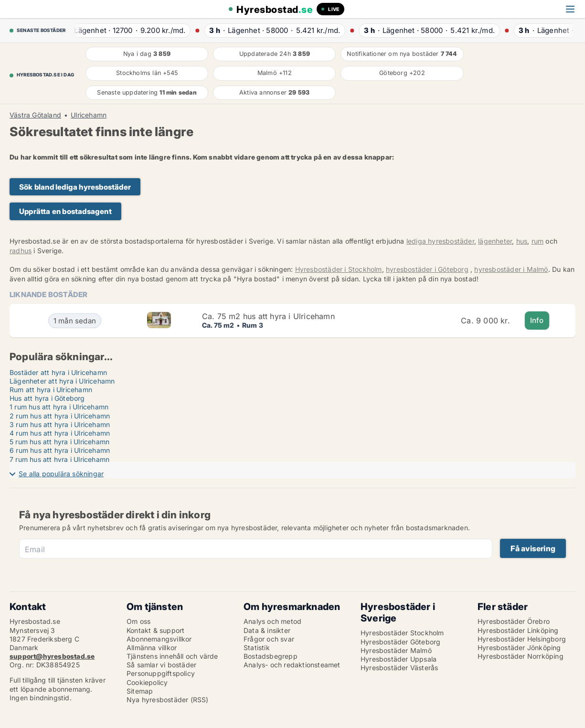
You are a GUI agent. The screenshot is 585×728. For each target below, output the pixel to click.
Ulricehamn (89, 115)
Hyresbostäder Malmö (396, 650)
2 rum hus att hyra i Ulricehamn (60, 416)
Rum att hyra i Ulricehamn (51, 390)
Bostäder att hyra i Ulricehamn (58, 372)
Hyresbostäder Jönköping (519, 648)
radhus (21, 251)
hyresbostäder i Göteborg (427, 269)
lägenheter (495, 241)
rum (538, 241)
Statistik (257, 648)
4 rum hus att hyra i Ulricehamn (60, 433)
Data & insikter (267, 630)
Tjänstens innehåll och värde (172, 656)
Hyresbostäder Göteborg (400, 642)
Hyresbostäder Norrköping (521, 656)
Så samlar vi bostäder (161, 665)
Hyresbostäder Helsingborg (522, 639)
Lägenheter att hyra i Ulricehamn (62, 381)
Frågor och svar (269, 639)
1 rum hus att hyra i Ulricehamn (59, 407)
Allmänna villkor (152, 648)
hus (522, 241)
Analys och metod (272, 621)
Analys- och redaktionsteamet (292, 665)
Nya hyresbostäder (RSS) (168, 700)
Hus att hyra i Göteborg (47, 398)
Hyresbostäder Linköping (518, 630)
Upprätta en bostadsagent (65, 211)
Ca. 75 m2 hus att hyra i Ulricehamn (268, 316)
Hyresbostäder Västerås (399, 668)
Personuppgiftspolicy (161, 673)
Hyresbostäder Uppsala (399, 659)
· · (129, 30)
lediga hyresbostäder (440, 241)
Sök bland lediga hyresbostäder (75, 187)
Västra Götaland (35, 115)
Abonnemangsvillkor (159, 639)
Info (537, 320)
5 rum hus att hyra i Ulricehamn (59, 442)
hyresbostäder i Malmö (511, 269)
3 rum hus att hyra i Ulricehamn (60, 424)
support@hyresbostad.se (52, 656)
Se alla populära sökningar (61, 474)
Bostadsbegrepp (271, 656)
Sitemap (140, 691)
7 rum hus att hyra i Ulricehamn (59, 459)
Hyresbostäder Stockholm (402, 633)
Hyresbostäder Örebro (514, 621)
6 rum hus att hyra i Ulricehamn (60, 450)
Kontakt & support (155, 630)
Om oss (138, 621)
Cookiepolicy (147, 682)
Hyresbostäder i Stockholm (339, 269)
